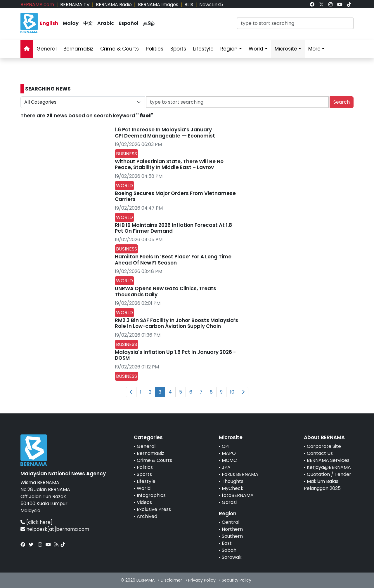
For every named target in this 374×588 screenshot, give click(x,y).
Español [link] (129, 23)
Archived (147, 516)
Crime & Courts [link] (120, 49)
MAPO (229, 453)
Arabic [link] (106, 23)
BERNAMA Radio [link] (114, 5)
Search (342, 102)
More (314, 49)
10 (232, 392)
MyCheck (233, 488)
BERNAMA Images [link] (158, 5)
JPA (226, 467)
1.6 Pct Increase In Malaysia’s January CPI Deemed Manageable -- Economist (165, 133)
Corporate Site (324, 446)
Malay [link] (71, 23)
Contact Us (320, 453)
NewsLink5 (211, 5)
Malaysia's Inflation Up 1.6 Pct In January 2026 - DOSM (175, 355)
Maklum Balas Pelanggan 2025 (322, 485)
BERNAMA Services (328, 460)
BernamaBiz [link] (78, 49)
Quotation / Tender (329, 474)
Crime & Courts (154, 460)
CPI (226, 446)
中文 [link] (88, 23)
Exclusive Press (154, 509)
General (146, 446)
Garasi (229, 502)
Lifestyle (146, 481)
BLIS (189, 5)
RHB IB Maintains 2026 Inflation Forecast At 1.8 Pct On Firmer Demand (173, 228)
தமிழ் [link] (149, 23)
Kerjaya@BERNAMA (329, 467)
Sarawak (232, 557)
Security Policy (237, 580)
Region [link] (229, 49)
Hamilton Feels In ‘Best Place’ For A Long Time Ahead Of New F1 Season (173, 260)
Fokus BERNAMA (240, 474)
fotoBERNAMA (238, 495)
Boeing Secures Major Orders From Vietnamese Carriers (175, 196)
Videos (144, 502)
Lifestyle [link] (203, 49)
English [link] (49, 23)
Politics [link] (155, 49)
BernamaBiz (150, 453)
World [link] (256, 49)
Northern (232, 529)
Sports (144, 474)
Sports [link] (178, 49)
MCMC (229, 460)
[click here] (39, 522)
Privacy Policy (202, 580)
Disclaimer (171, 580)
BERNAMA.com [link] (37, 5)
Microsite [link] (286, 49)
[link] (312, 5)
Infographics (151, 495)
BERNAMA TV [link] (75, 5)
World (144, 488)
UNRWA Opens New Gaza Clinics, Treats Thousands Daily (166, 291)
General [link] (47, 49)
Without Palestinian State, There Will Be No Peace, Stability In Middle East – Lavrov (169, 164)
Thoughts (233, 481)
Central (231, 522)
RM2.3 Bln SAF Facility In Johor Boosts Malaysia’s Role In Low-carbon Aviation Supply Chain (176, 323)
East (227, 543)
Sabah (229, 550)
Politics (145, 467)
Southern (232, 536)
